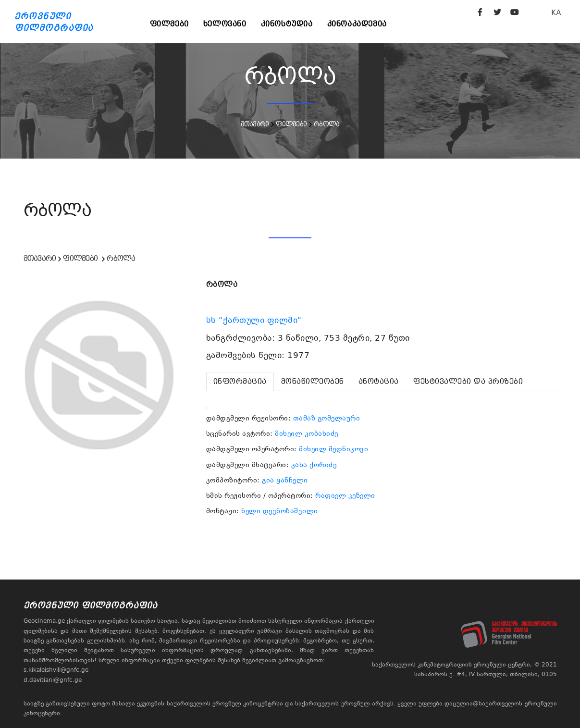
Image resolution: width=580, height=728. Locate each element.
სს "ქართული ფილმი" (255, 320)
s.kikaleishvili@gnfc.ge (56, 670)
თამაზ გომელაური (327, 418)
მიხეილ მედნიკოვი (333, 449)
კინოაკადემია (357, 24)
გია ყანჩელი (285, 480)
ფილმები (169, 24)
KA (556, 12)
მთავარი (255, 124)
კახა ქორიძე (314, 465)
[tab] (240, 382)
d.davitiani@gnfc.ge (53, 680)
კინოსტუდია (287, 24)
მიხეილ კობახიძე (307, 433)
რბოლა (327, 124)
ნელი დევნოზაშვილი (280, 511)
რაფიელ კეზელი (345, 495)
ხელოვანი (225, 24)
